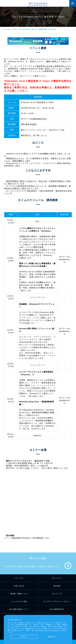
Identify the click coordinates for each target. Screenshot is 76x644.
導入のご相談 (38, 558)
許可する (24, 637)
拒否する (51, 637)
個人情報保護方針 (57, 609)
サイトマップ (57, 594)
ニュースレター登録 (19, 601)
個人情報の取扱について (19, 609)
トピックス (19, 578)
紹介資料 (57, 586)
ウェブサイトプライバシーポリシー (57, 601)
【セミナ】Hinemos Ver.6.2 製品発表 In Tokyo (34, 29)
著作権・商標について (19, 594)
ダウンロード (57, 578)
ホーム (7, 29)
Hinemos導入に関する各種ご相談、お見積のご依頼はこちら (32, 566)
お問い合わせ (19, 586)
